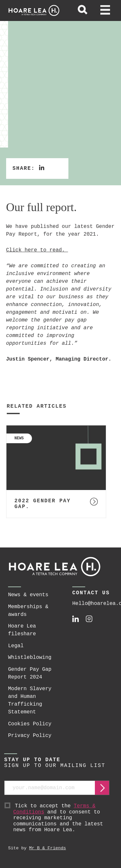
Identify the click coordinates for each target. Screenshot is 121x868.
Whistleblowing (30, 658)
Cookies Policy (30, 724)
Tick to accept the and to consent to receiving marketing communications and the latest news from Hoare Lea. (61, 818)
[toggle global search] (83, 11)
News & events (28, 595)
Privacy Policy (30, 736)
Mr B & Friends (47, 848)
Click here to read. (37, 250)
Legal (16, 646)
